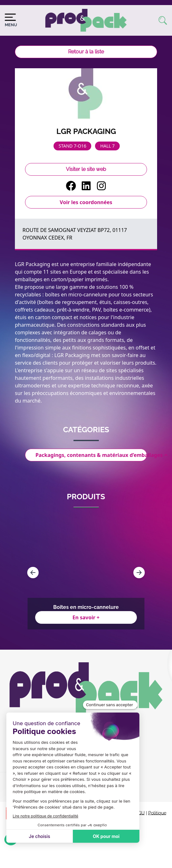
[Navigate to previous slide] (33, 573)
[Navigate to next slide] (139, 573)
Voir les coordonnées (86, 202)
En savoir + (86, 617)
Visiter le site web (86, 169)
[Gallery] (86, 573)
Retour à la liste (86, 52)
